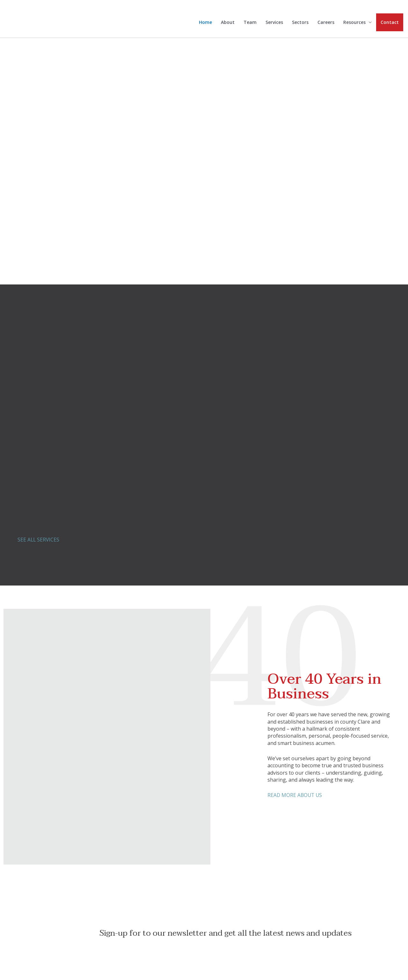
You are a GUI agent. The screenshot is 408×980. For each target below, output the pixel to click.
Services (274, 24)
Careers (326, 24)
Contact (390, 24)
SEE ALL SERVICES (39, 540)
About (228, 24)
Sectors (300, 24)
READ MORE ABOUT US (295, 795)
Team (250, 24)
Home (205, 24)
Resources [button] (354, 24)
